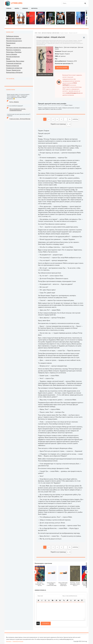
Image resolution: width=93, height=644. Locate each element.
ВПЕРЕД (75, 119)
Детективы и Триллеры (14, 52)
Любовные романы (12, 36)
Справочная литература (14, 68)
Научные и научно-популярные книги (19, 47)
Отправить (46, 623)
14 (70, 119)
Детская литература (70, 47)
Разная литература (12, 66)
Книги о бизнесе (12, 54)
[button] (38, 600)
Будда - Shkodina (14, 102)
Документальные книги (14, 41)
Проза (8, 45)
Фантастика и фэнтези (14, 38)
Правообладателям (18, 641)
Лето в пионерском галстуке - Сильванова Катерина (18, 110)
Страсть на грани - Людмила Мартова (20, 119)
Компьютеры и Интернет (14, 72)
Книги (61, 47)
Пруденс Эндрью (65, 54)
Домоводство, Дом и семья (15, 61)
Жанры (17, 8)
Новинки (25, 8)
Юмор (8, 59)
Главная (9, 8)
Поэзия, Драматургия (13, 70)
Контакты (34, 8)
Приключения (11, 43)
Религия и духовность (13, 50)
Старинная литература (14, 63)
